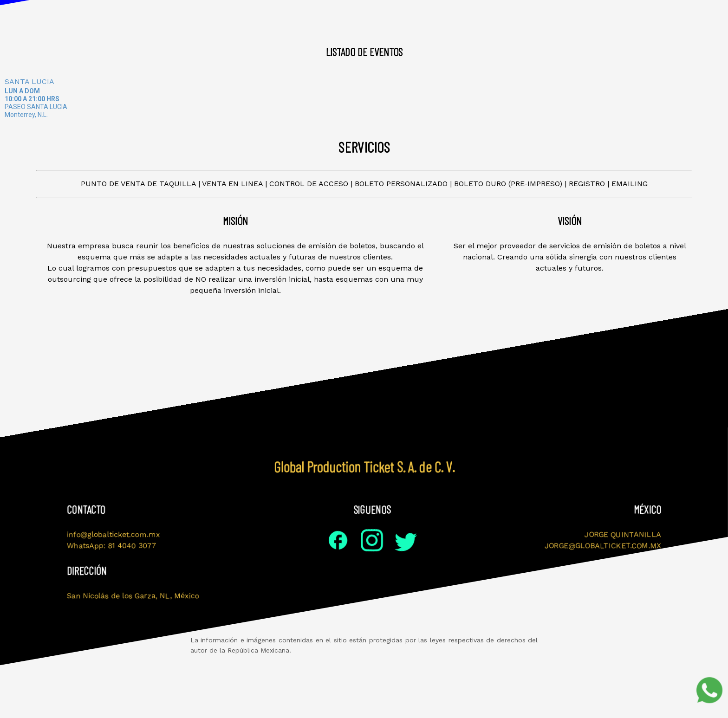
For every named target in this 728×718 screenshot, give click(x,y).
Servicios (482, 19)
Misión (195, 19)
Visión (241, 19)
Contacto (539, 19)
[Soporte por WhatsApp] (709, 690)
